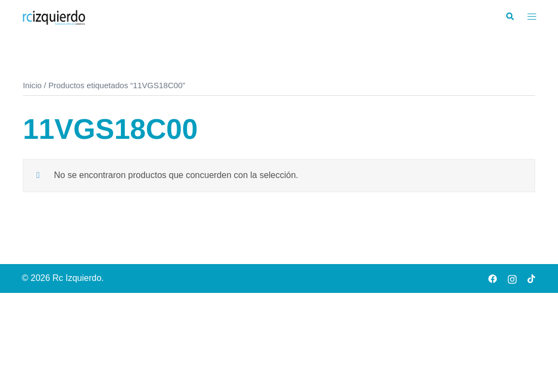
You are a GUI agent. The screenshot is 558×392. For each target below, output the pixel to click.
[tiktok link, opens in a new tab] (532, 278)
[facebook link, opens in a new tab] (493, 278)
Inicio (32, 85)
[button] (510, 17)
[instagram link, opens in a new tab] (512, 278)
